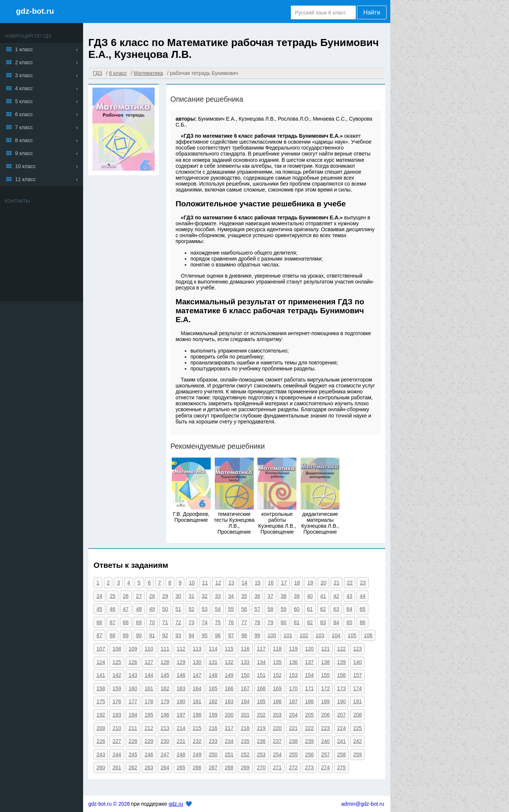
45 (99, 609)
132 (229, 662)
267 (213, 767)
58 (270, 609)
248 (181, 754)
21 (336, 583)
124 (101, 662)
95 (205, 635)
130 (197, 662)
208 (357, 715)
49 (152, 609)
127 (149, 662)
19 (310, 583)
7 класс (24, 127)
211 (133, 728)
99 (257, 635)
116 (245, 649)
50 (165, 609)
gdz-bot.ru (35, 11)
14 (244, 583)
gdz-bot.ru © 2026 (109, 804)
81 (297, 622)
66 (99, 622)
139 (341, 662)
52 (191, 609)
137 (309, 662)
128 (165, 662)
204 (293, 715)
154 (309, 675)
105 (352, 635)
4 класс (24, 88)
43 (349, 596)
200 (229, 715)
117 (261, 649)
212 (149, 728)
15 (258, 583)
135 (277, 662)
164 (197, 688)
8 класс (24, 140)
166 (229, 688)
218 (245, 728)
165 (213, 688)
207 (341, 715)
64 (349, 609)
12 (218, 583)
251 (229, 754)
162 (165, 688)
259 (357, 754)
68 (126, 622)
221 (293, 728)
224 (341, 728)
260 (101, 767)
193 (117, 715)
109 (133, 649)
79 (270, 622)
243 (101, 754)
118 (277, 649)
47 (126, 609)
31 (191, 596)
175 (101, 701)
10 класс (26, 166)
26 (126, 596)
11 (205, 583)
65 (362, 609)
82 (310, 622)
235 (245, 741)
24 (99, 596)
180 (181, 701)
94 (191, 635)
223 (326, 728)
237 (277, 741)
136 (293, 662)
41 (323, 596)
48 (139, 609)
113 (197, 649)
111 (165, 649)
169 (277, 688)
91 (152, 635)
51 (178, 609)
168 (261, 688)
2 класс (24, 62)
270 (261, 767)
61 (310, 609)
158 (101, 688)
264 (165, 767)
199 (213, 715)
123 (357, 649)
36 (257, 596)
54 (218, 609)
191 (357, 701)
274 (326, 767)
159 (117, 688)
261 (117, 767)
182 (213, 701)
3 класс (24, 75)
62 (323, 609)
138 (326, 662)
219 (261, 728)
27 (139, 596)
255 (293, 754)
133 (245, 662)
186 (277, 701)
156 (341, 675)
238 (293, 741)
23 (363, 583)
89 (126, 635)
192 (101, 715)
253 (261, 754)
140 (357, 662)
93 (178, 635)
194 (133, 715)
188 (309, 701)
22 (350, 583)
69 (139, 622)
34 (231, 596)
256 (309, 754)
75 (218, 622)
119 (293, 649)
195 (149, 715)
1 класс (24, 49)
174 (357, 688)
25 (112, 596)
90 (139, 635)
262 (133, 767)
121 (326, 649)
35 (244, 596)
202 (261, 715)
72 (178, 622)
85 (349, 622)
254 (277, 754)
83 (323, 622)
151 (261, 675)
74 (205, 622)
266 (197, 767)
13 (231, 583)
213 (165, 728)
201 (245, 715)
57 (257, 609)
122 (341, 649)
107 (101, 649)
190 (341, 701)
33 (218, 596)
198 (197, 715)
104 (336, 635)
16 (271, 583)
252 (245, 754)
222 (309, 728)
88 (112, 635)
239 (309, 741)
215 (197, 728)
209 (101, 728)
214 (181, 728)
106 (368, 635)
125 (117, 662)
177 (133, 701)
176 (117, 701)
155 (326, 675)
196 (165, 715)
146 (181, 675)
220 (277, 728)
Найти (372, 12)
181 (197, 701)
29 (165, 596)
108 (117, 649)
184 (245, 701)
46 (112, 609)
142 (117, 675)
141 (101, 675)
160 (133, 688)
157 (357, 675)
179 (165, 701)
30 (178, 596)
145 (165, 675)
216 (213, 728)
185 (261, 701)
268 (229, 767)
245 (133, 754)
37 (270, 596)
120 (309, 649)
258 (341, 754)
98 (244, 635)
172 (326, 688)
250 (213, 754)
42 (336, 596)
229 (149, 741)
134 (261, 662)
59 (284, 609)
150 (245, 675)
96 (218, 635)
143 (133, 675)
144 (149, 675)
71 (165, 622)
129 (181, 662)
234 (229, 741)
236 (261, 741)
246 (149, 754)
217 (229, 728)
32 (205, 596)
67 (112, 622)
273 (309, 767)
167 (245, 688)
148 (213, 675)
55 (231, 609)
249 (197, 754)
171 (309, 688)
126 (133, 662)
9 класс (24, 153)
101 (288, 635)
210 (117, 728)
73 (191, 622)
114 (213, 649)
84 (336, 622)
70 (152, 622)
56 (244, 609)
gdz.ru (176, 804)
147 (197, 675)
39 (297, 596)
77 (244, 622)
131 (213, 662)
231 (181, 741)
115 (229, 649)
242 (357, 741)
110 (149, 649)
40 (310, 596)
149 (229, 675)
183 (229, 701)
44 (362, 596)
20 (324, 583)
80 (284, 622)
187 (293, 701)
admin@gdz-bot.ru (363, 804)
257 (326, 754)
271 (277, 767)
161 (149, 688)
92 (165, 635)
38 (284, 596)
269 (245, 767)
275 (341, 767)
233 (213, 741)
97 (231, 635)
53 (205, 609)
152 (277, 675)
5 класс (24, 101)
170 (293, 688)
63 (336, 609)
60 (297, 609)
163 (181, 688)
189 (326, 701)
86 (362, 622)
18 (297, 583)
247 (165, 754)
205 (309, 715)
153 (293, 675)
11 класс (26, 179)
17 (284, 583)
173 (341, 688)
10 (192, 583)
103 (320, 635)
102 (304, 635)
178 (149, 701)
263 (149, 767)
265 (181, 767)
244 (117, 754)
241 (341, 741)
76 (231, 622)
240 (326, 741)
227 (117, 741)
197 (181, 715)
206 (326, 715)
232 (197, 741)
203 (277, 715)
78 (257, 622)
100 (272, 635)
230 (165, 741)
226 (101, 741)
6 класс (24, 114)
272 (293, 767)
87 (99, 635)
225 (357, 728)
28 (152, 596)
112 (181, 649)
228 (133, 741)
